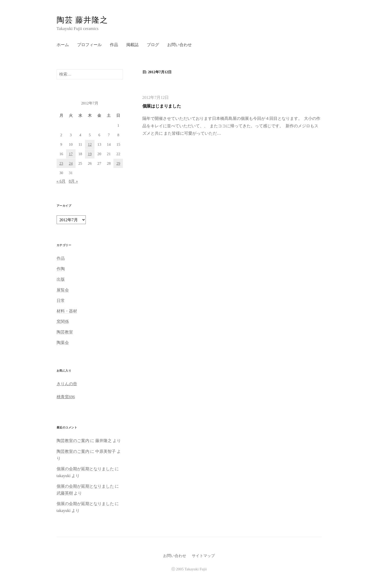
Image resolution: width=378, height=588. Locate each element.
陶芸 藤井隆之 (82, 20)
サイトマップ (203, 556)
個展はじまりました (162, 106)
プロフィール (89, 45)
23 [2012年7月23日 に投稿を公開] (61, 163)
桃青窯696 (66, 397)
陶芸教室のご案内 (73, 441)
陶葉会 (63, 343)
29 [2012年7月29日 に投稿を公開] (118, 163)
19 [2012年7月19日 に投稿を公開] (90, 154)
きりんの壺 (67, 384)
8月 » (73, 181)
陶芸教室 (65, 332)
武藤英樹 (65, 493)
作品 (114, 45)
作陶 (61, 269)
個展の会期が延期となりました (85, 469)
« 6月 (61, 181)
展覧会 (63, 290)
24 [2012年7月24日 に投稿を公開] (71, 163)
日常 (61, 301)
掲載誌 (132, 45)
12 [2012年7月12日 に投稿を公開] (90, 144)
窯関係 (63, 322)
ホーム (63, 45)
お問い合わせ (180, 45)
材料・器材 (67, 311)
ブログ (153, 45)
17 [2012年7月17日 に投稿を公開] (71, 154)
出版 (61, 279)
